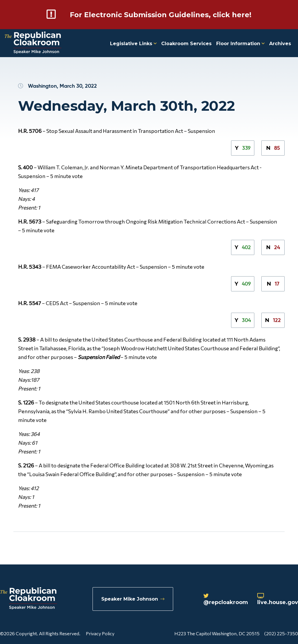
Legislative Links (133, 44)
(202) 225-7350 (281, 633)
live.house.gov (278, 599)
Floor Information (240, 44)
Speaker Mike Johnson (133, 599)
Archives (280, 44)
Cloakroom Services (186, 44)
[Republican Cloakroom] (33, 43)
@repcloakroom (226, 599)
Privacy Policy (100, 633)
